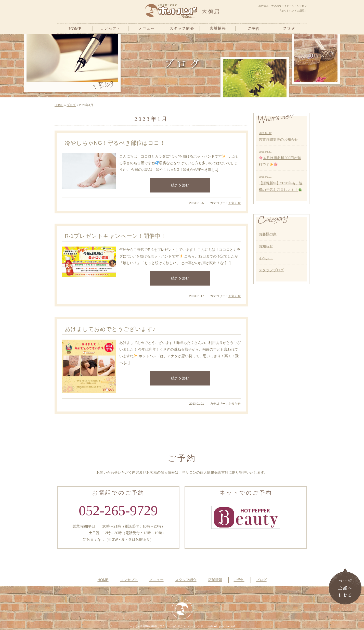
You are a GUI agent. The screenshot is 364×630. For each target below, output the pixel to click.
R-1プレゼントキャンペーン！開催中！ (115, 236)
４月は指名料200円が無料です (280, 159)
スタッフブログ (271, 270)
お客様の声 (268, 234)
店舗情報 (215, 580)
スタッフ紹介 (186, 580)
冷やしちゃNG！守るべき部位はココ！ (115, 143)
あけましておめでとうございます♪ (110, 329)
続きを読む (180, 185)
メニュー (157, 580)
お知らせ (235, 203)
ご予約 (239, 580)
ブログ (71, 105)
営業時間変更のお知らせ (278, 137)
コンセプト (129, 580)
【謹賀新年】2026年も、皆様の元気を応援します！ (281, 184)
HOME (59, 105)
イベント (266, 258)
